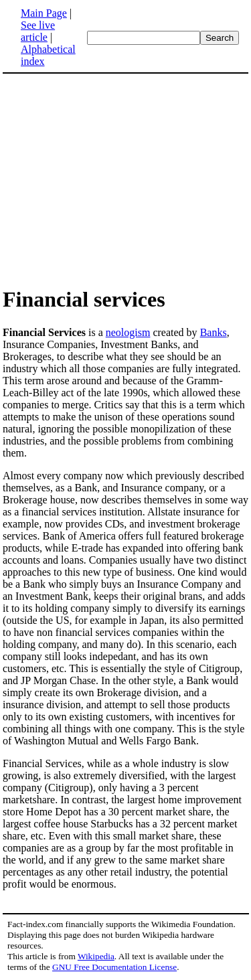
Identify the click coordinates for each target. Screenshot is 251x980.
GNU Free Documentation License (114, 967)
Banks (214, 332)
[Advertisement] (126, 179)
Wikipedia (96, 956)
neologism (128, 332)
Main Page (44, 13)
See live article (38, 31)
